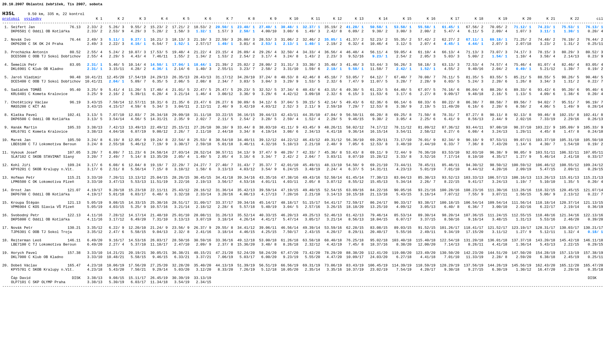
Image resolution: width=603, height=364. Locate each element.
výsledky (33, 22)
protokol (11, 22)
